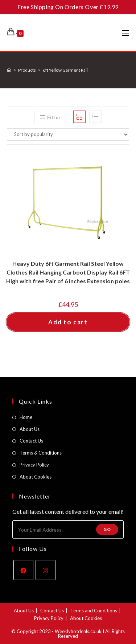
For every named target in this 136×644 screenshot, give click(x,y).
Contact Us (31, 441)
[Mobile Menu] (125, 33)
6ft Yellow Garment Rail (65, 70)
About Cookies (36, 477)
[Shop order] (68, 135)
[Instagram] (46, 570)
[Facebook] (23, 570)
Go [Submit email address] (107, 529)
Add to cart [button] (68, 322)
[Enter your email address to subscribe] (68, 529)
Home (26, 417)
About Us (30, 429)
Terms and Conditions (94, 611)
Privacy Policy (34, 465)
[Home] (9, 70)
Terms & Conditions (41, 453)
